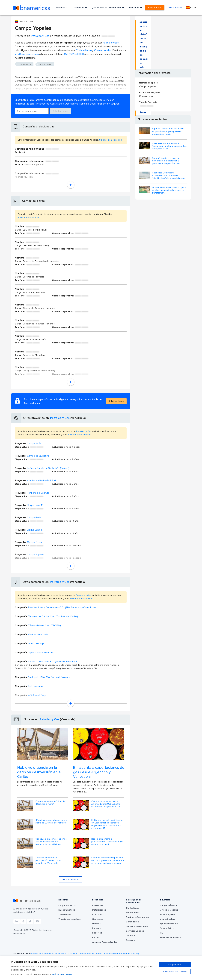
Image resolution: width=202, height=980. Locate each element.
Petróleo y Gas (40, 36)
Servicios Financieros (137, 926)
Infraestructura (167, 919)
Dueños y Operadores (137, 917)
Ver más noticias (71, 879)
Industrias (134, 8)
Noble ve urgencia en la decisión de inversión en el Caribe (39, 772)
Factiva (96, 937)
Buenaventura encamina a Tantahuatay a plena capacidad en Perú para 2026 (170, 146)
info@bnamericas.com (27, 54)
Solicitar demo (155, 8)
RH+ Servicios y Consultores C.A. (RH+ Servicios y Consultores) (63, 607)
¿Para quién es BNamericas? (107, 8)
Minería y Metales (169, 910)
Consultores (132, 922)
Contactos (98, 919)
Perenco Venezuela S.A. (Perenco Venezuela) (53, 662)
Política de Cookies (62, 974)
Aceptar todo (175, 965)
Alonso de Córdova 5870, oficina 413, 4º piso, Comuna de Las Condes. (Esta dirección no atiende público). (85, 954)
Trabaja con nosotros (69, 919)
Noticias (96, 924)
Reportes (97, 933)
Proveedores (133, 913)
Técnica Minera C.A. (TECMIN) (44, 626)
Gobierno (131, 936)
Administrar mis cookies (175, 972)
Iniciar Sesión (175, 8)
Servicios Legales (135, 931)
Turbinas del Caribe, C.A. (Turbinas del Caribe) (53, 616)
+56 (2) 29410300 (74, 54)
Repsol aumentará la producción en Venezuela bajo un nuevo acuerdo (107, 842)
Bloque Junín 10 (35, 505)
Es (190, 8)
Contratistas (132, 908)
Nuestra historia (67, 910)
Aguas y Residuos (169, 924)
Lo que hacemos (67, 905)
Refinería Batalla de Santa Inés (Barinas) (48, 468)
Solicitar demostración (111, 140)
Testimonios (65, 915)
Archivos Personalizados (105, 942)
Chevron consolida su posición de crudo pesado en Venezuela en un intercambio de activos (108, 860)
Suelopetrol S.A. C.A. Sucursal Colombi (49, 677)
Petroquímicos (167, 928)
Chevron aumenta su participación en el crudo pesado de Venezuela (48, 860)
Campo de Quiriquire (38, 456)
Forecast (97, 928)
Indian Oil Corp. (36, 644)
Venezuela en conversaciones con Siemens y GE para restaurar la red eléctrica (51, 842)
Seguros (130, 940)
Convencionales (103, 50)
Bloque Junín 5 (35, 530)
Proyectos (98, 905)
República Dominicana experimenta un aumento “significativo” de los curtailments (169, 176)
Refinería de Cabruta (38, 493)
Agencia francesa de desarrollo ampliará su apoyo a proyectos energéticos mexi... (168, 131)
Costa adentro (84, 50)
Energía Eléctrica (168, 905)
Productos (79, 8)
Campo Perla (34, 518)
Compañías (98, 915)
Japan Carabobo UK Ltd (41, 653)
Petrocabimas (36, 686)
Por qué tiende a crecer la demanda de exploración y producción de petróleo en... (167, 161)
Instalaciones (99, 910)
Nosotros (61, 8)
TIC (161, 933)
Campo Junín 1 (35, 444)
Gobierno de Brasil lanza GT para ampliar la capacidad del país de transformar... (169, 190)
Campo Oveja (34, 542)
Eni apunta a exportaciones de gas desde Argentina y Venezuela (99, 772)
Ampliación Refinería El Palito (43, 481)
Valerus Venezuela (38, 635)
